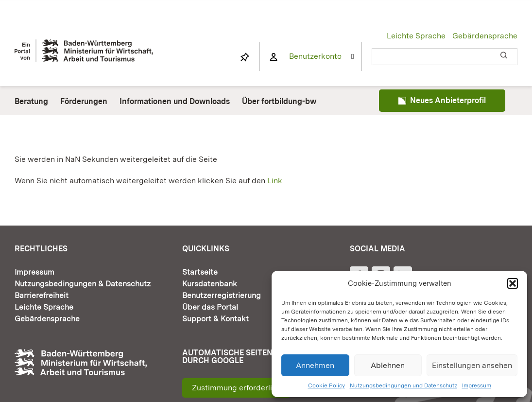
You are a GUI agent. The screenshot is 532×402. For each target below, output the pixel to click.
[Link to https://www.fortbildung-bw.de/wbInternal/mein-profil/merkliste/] (245, 57)
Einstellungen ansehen (472, 365)
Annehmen (315, 365)
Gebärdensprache (485, 36)
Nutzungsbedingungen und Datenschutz (403, 385)
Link (275, 181)
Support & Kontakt (215, 319)
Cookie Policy (326, 385)
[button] (513, 283)
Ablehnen (388, 365)
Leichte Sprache (416, 36)
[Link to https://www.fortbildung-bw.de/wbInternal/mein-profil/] (274, 57)
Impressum (477, 385)
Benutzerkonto (315, 56)
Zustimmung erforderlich (236, 388)
